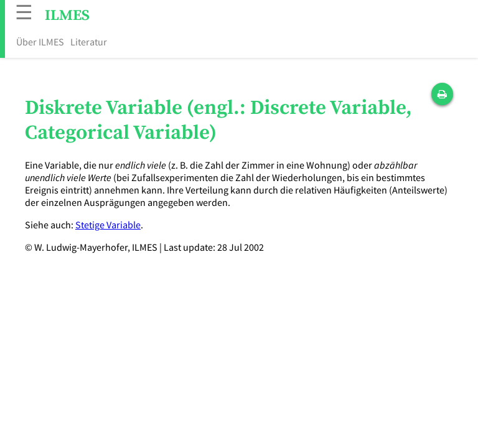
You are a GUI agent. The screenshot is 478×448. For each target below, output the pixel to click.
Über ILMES (40, 42)
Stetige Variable (108, 225)
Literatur (89, 42)
